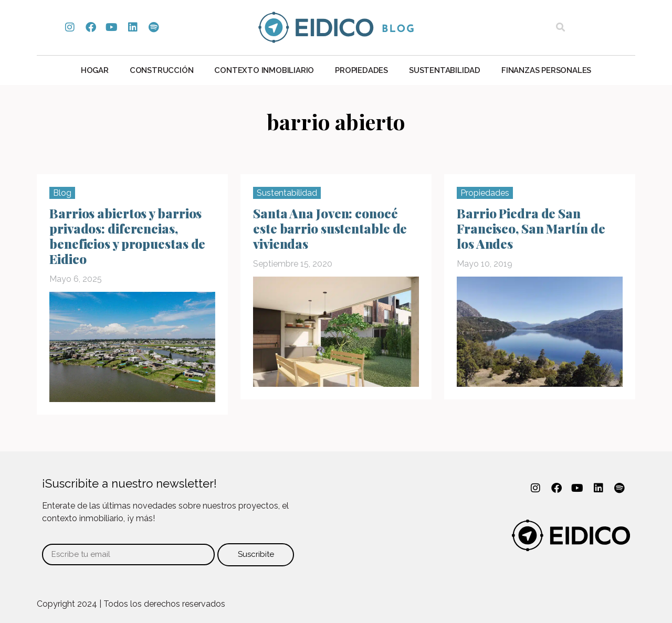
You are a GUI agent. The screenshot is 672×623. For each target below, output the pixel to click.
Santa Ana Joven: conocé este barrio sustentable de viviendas (330, 228)
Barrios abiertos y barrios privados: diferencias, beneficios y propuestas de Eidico (127, 236)
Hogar (95, 70)
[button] (560, 28)
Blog (62, 193)
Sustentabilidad (445, 70)
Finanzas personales (546, 70)
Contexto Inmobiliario (264, 70)
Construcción (162, 70)
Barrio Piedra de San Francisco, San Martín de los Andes (531, 228)
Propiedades (361, 70)
